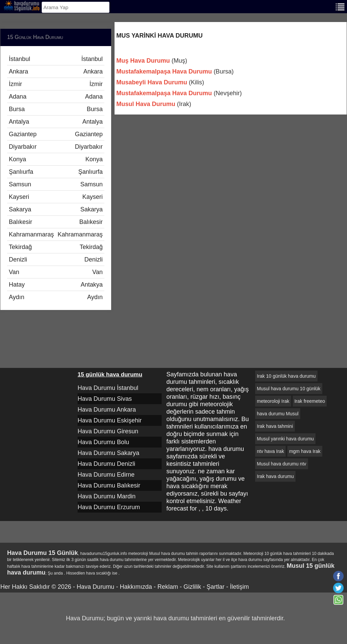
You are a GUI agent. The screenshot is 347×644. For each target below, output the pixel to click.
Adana (56, 97)
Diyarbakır (56, 147)
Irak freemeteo (310, 401)
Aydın (56, 297)
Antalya (56, 122)
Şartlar (215, 587)
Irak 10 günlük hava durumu (286, 376)
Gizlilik (192, 587)
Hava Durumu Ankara (107, 410)
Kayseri (56, 197)
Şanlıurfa (56, 172)
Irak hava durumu (275, 476)
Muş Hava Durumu (143, 61)
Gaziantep (56, 134)
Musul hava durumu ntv (282, 464)
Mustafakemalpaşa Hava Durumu (164, 71)
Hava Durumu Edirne (106, 475)
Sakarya (56, 209)
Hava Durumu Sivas (105, 399)
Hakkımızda (136, 587)
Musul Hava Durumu (146, 104)
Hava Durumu (95, 587)
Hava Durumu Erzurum (109, 507)
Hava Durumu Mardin (107, 496)
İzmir (56, 84)
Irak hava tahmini (275, 426)
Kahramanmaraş (56, 234)
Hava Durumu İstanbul (108, 388)
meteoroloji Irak (273, 401)
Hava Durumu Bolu (103, 442)
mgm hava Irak (305, 451)
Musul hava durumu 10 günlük (289, 389)
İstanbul (56, 59)
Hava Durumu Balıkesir (109, 485)
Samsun (56, 184)
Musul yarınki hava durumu (285, 439)
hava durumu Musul (278, 414)
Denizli (56, 259)
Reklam (168, 587)
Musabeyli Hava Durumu (152, 82)
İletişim (239, 587)
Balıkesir (56, 222)
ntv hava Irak (270, 451)
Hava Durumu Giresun (108, 431)
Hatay (56, 285)
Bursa (56, 109)
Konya (56, 159)
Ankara (56, 71)
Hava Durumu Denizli (106, 464)
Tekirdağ (56, 247)
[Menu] (340, 6)
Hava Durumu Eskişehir (110, 420)
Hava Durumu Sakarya (108, 453)
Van (56, 272)
